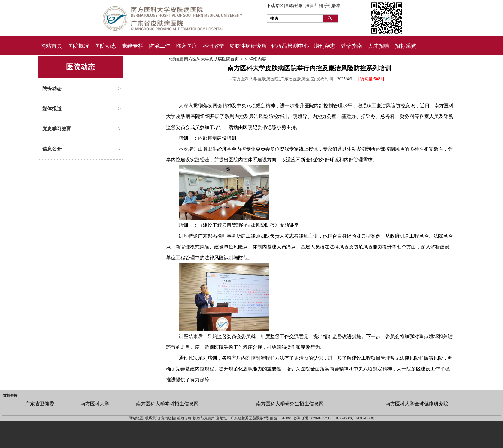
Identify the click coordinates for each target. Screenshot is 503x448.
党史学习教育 (57, 129)
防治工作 (159, 46)
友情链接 (10, 395)
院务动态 (52, 88)
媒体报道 (52, 109)
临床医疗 (186, 46)
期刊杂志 (325, 46)
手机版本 (332, 6)
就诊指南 (352, 46)
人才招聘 (379, 46)
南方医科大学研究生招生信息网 (290, 404)
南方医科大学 (95, 404)
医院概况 (78, 46)
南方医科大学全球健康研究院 (417, 404)
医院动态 (105, 46)
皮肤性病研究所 (248, 46)
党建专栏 (132, 46)
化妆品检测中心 (290, 46)
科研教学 (214, 46)
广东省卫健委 (40, 404)
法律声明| (314, 6)
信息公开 (52, 149)
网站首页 (51, 46)
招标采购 (406, 46)
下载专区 (275, 6)
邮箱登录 (294, 6)
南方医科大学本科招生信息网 (167, 404)
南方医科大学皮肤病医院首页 (211, 59)
